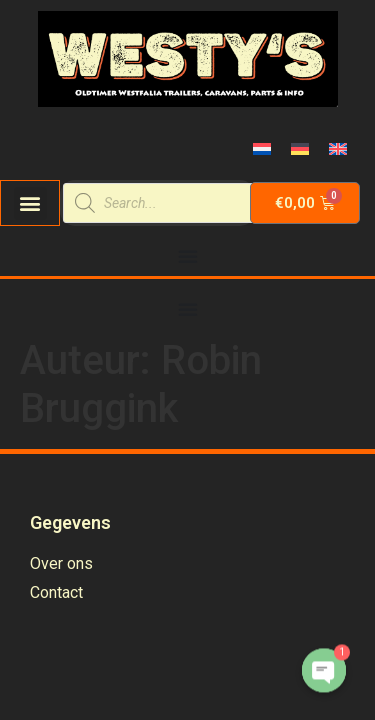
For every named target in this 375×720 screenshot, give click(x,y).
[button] (30, 203)
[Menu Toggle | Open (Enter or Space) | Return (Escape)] (188, 256)
